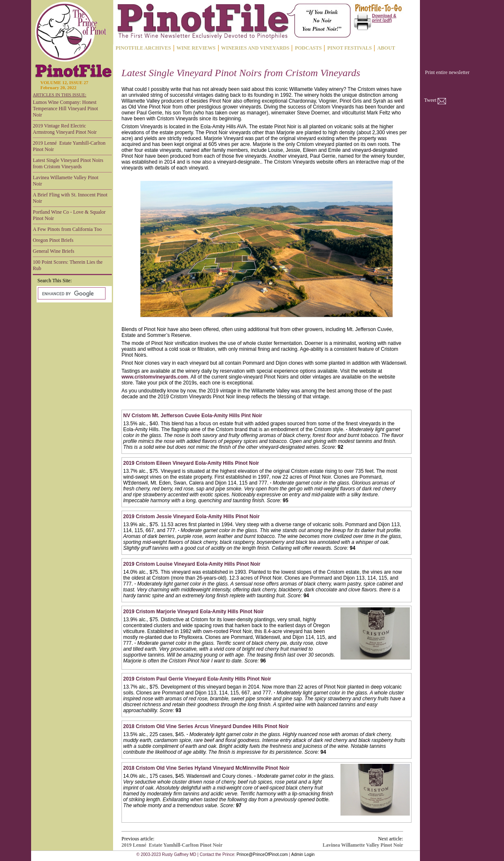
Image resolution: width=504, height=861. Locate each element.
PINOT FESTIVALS (349, 48)
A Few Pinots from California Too (67, 229)
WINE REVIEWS (196, 48)
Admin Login (303, 854)
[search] (71, 294)
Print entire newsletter (447, 72)
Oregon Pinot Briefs (53, 240)
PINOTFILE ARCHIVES (143, 48)
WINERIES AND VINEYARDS (255, 48)
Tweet (430, 100)
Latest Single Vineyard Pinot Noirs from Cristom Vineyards (68, 163)
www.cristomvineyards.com (155, 377)
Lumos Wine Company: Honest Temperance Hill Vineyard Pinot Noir (65, 109)
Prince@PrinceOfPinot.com (262, 854)
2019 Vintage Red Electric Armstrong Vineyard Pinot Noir (65, 129)
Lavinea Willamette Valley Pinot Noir (66, 181)
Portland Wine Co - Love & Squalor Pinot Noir (69, 215)
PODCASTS (308, 48)
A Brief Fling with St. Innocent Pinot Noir (70, 198)
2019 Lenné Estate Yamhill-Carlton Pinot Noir (69, 146)
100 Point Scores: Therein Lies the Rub (68, 265)
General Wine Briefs (54, 251)
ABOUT (386, 48)
